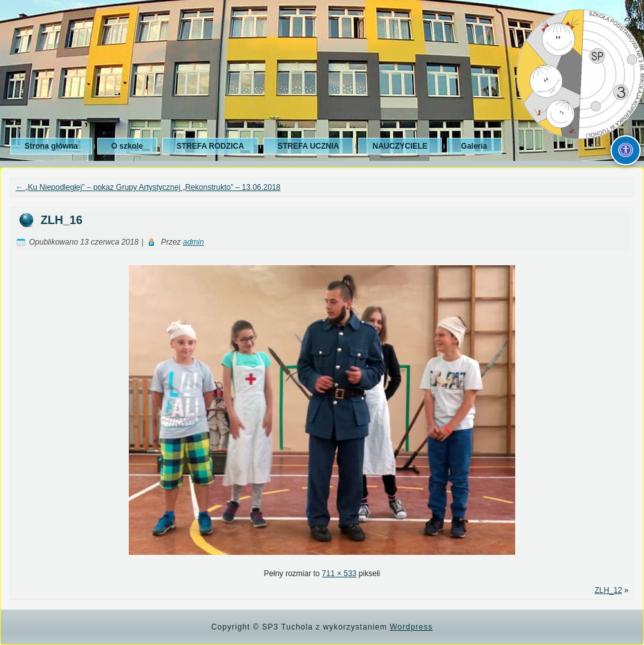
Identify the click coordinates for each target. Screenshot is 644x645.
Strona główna (51, 146)
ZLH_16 (62, 220)
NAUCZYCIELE (400, 146)
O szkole (127, 146)
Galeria (474, 146)
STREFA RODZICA (210, 146)
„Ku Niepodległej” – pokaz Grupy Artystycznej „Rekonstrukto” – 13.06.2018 (148, 187)
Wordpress (411, 627)
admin (194, 242)
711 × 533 (339, 574)
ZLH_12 (608, 590)
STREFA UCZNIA (308, 146)
